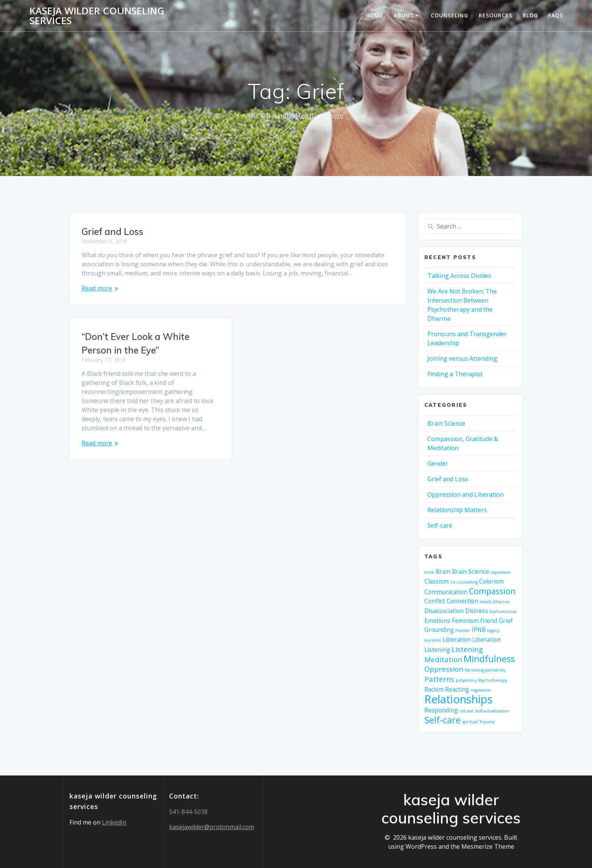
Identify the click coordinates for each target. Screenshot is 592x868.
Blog (530, 15)
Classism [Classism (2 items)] (436, 581)
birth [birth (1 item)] (429, 572)
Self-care (440, 525)
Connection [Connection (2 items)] (462, 601)
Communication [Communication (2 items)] (446, 592)
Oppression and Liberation (466, 494)
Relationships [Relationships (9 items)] (459, 699)
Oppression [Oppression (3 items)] (444, 669)
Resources (496, 15)
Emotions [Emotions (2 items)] (437, 621)
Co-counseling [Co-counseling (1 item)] (464, 582)
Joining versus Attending (462, 358)
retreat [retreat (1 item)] (466, 711)
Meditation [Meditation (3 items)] (443, 659)
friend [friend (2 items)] (489, 621)
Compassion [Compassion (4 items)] (492, 591)
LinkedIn (114, 822)
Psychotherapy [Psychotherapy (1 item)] (493, 680)
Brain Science (446, 423)
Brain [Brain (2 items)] (443, 571)
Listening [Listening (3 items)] (467, 649)
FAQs (556, 15)
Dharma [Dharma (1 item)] (501, 602)
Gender (438, 463)
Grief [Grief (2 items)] (506, 621)
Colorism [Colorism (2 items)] (491, 581)
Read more (97, 288)
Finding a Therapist (455, 374)
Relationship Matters (457, 510)
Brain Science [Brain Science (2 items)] (470, 571)
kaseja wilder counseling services (97, 16)
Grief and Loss (113, 232)
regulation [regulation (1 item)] (481, 690)
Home (375, 15)
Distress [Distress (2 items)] (477, 611)
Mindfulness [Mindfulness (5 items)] (489, 659)
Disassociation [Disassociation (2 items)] (444, 611)
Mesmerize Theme (488, 846)
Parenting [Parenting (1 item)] (474, 670)
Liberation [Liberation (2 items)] (457, 639)
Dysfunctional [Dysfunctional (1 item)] (503, 612)
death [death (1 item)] (486, 602)
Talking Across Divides (459, 276)
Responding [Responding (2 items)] (441, 710)
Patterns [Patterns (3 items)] (439, 679)
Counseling (449, 15)
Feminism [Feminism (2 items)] (465, 621)
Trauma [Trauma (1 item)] (487, 722)
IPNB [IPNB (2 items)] (479, 630)
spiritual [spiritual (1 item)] (470, 722)
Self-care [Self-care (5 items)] (442, 720)
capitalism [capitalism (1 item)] (500, 572)
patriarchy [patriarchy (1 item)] (495, 670)
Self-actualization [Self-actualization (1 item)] (492, 711)
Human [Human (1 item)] (463, 630)
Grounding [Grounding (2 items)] (439, 630)
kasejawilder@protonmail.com (212, 827)
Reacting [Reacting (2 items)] (457, 689)
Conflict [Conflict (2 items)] (435, 601)
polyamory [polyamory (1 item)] (466, 680)
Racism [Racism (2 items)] (434, 689)
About (404, 15)
